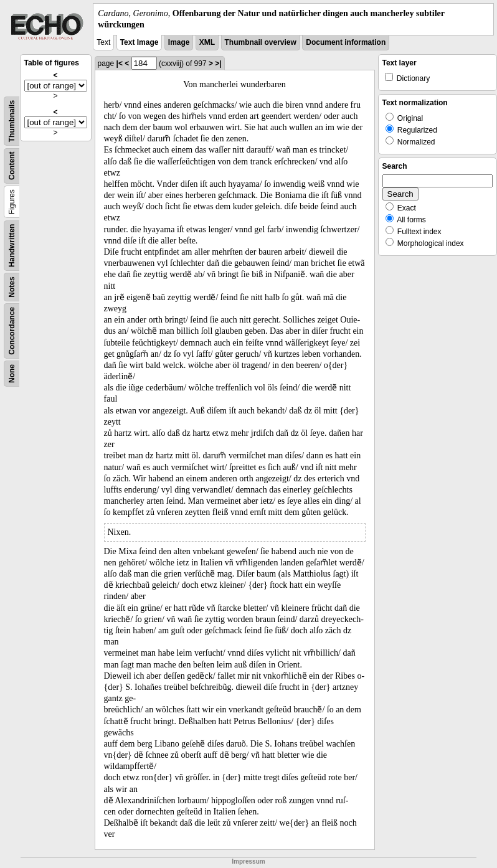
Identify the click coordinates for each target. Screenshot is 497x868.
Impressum (248, 861)
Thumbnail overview (261, 42)
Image (179, 42)
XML (207, 42)
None (12, 374)
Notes (12, 287)
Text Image (140, 42)
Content (12, 166)
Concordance (12, 331)
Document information (346, 42)
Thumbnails (12, 121)
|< (120, 64)
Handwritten (12, 246)
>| (218, 64)
